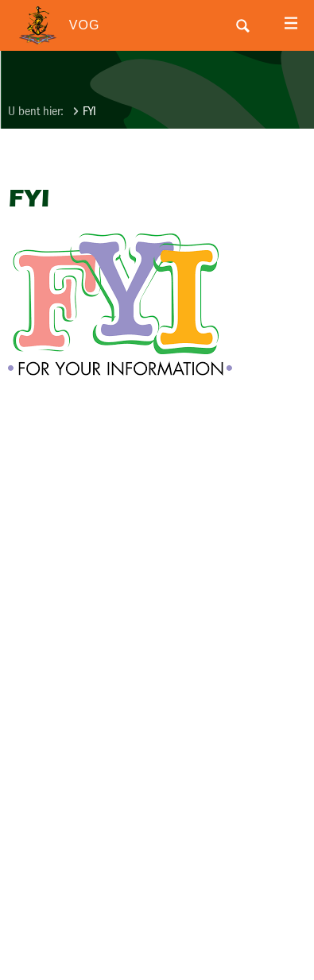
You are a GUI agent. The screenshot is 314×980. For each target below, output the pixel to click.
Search (242, 25)
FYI (89, 111)
